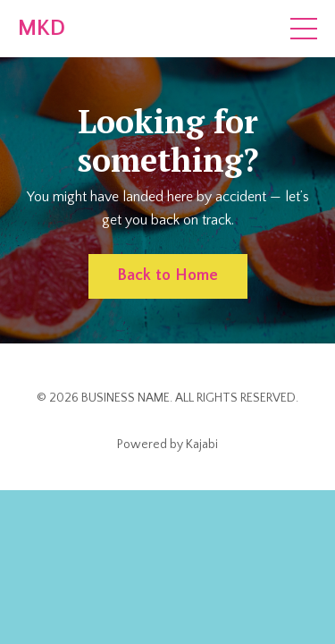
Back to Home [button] (168, 275)
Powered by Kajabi (167, 445)
